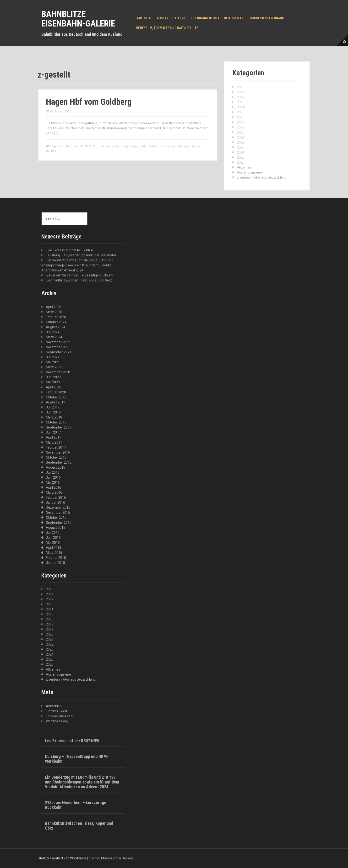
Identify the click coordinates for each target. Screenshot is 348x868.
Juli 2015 (53, 533)
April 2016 (54, 487)
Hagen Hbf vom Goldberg (89, 102)
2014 (241, 107)
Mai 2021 (53, 362)
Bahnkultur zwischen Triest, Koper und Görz (79, 280)
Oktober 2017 (56, 422)
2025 (241, 157)
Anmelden (54, 706)
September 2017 (59, 427)
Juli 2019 (53, 407)
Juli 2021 (53, 357)
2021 (241, 137)
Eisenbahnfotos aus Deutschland (218, 18)
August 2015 (56, 528)
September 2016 (59, 462)
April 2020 (54, 387)
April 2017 (54, 437)
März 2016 (54, 492)
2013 (241, 102)
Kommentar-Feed (59, 716)
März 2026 (54, 312)
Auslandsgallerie (171, 18)
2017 (241, 122)
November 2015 (58, 513)
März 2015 (54, 553)
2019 (241, 127)
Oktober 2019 (56, 397)
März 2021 (54, 367)
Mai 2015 (53, 543)
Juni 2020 (53, 377)
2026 (241, 162)
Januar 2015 (55, 563)
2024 (241, 152)
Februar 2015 (56, 558)
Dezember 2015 (58, 508)
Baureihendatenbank (267, 18)
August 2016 (56, 467)
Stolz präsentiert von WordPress (62, 858)
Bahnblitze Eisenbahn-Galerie (78, 19)
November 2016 (58, 452)
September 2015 (59, 523)
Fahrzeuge (106, 146)
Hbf (142, 146)
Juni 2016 (53, 477)
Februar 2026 (56, 317)
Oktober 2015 (56, 518)
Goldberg (121, 146)
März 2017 (54, 442)
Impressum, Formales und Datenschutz (166, 28)
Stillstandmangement (161, 146)
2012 (241, 97)
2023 (241, 147)
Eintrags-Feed (56, 711)
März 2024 (54, 337)
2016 (241, 117)
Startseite (143, 18)
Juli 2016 (53, 472)
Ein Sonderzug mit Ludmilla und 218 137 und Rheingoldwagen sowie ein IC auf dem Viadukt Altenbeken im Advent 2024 (77, 265)
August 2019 (56, 402)
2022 (241, 142)
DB (95, 146)
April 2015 (54, 548)
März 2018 (54, 417)
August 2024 (56, 327)
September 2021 (59, 352)
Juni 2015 (53, 538)
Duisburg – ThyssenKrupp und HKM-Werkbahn (81, 255)
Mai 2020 (53, 382)
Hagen (134, 146)
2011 (241, 92)
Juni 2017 (53, 432)
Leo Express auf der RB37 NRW (70, 250)
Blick (88, 146)
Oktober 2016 (56, 457)
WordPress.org (57, 721)
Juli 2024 (53, 332)
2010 (241, 87)
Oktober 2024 (56, 322)
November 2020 (58, 372)
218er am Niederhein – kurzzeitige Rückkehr (80, 275)
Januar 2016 (55, 503)
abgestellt (77, 146)
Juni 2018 (53, 412)
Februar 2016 (56, 498)
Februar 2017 (56, 447)
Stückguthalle (187, 146)
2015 (241, 112)
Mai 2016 (53, 482)
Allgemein (56, 146)
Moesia (107, 858)
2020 (241, 132)
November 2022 (58, 342)
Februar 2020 (56, 392)
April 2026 (54, 307)
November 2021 (58, 347)
